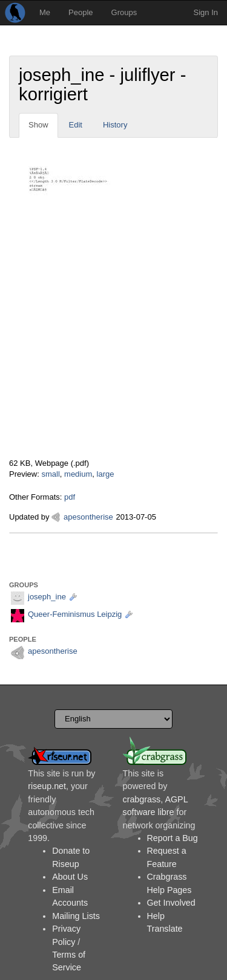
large (106, 474)
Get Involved (171, 903)
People (81, 12)
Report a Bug (173, 838)
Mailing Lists (76, 916)
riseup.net (47, 786)
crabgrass (142, 799)
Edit (76, 125)
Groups (124, 12)
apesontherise (88, 517)
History (115, 125)
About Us (70, 877)
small (50, 474)
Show (38, 125)
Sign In (206, 12)
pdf (70, 497)
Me (45, 12)
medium (78, 474)
